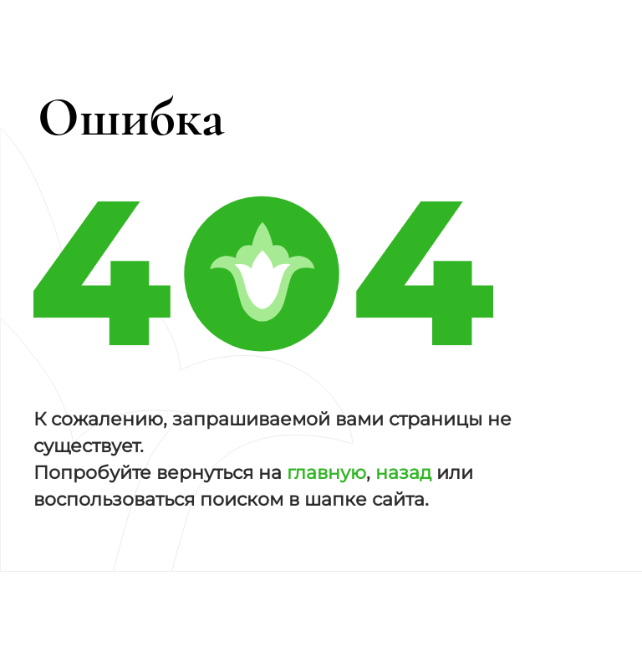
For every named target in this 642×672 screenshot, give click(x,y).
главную (326, 473)
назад (403, 473)
